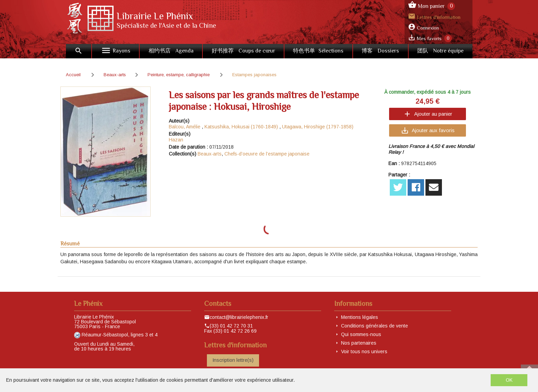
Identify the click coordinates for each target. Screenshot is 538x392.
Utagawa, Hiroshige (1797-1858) (318, 127)
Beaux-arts (210, 154)
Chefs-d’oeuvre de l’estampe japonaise (267, 154)
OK (509, 380)
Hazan (176, 140)
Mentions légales (360, 317)
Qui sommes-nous (361, 334)
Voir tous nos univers (364, 351)
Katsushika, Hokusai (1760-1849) (241, 127)
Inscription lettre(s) (233, 360)
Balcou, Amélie (185, 127)
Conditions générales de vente (375, 326)
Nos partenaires (359, 343)
